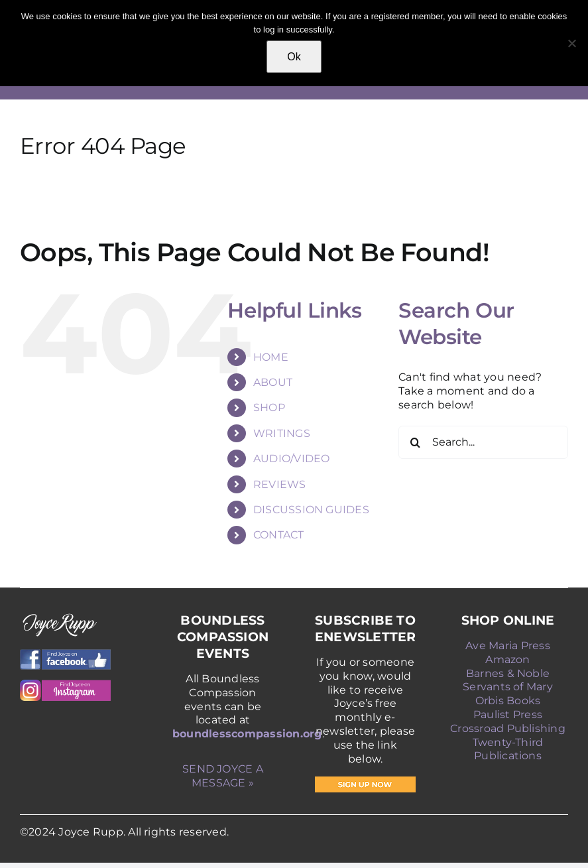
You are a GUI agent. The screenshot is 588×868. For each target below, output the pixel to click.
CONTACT (279, 535)
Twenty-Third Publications (508, 749)
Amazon (507, 659)
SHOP (269, 407)
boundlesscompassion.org (247, 734)
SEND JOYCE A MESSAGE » (223, 776)
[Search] (415, 442)
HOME (271, 357)
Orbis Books (508, 701)
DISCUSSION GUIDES (311, 510)
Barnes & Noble (508, 673)
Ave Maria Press (508, 646)
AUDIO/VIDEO (292, 459)
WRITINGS (282, 433)
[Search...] (483, 442)
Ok (294, 57)
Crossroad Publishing (508, 728)
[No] (571, 43)
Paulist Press (508, 714)
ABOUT (273, 382)
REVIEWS (280, 484)
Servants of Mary (508, 687)
